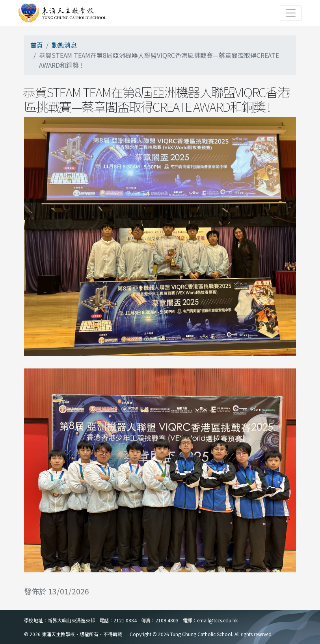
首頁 (37, 45)
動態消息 (64, 45)
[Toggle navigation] (291, 13)
